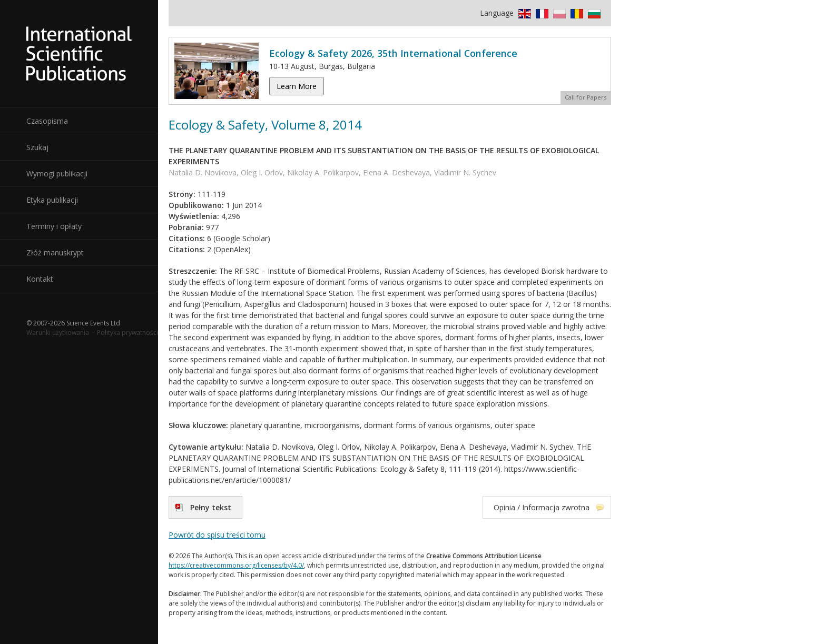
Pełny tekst (211, 507)
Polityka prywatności (127, 333)
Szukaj (37, 147)
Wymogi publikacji (57, 174)
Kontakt (40, 279)
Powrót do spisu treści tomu (217, 535)
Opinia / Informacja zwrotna (542, 507)
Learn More (297, 86)
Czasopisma (47, 121)
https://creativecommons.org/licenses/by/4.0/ (236, 565)
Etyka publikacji (52, 200)
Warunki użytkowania (58, 333)
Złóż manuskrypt (55, 252)
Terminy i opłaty (54, 226)
